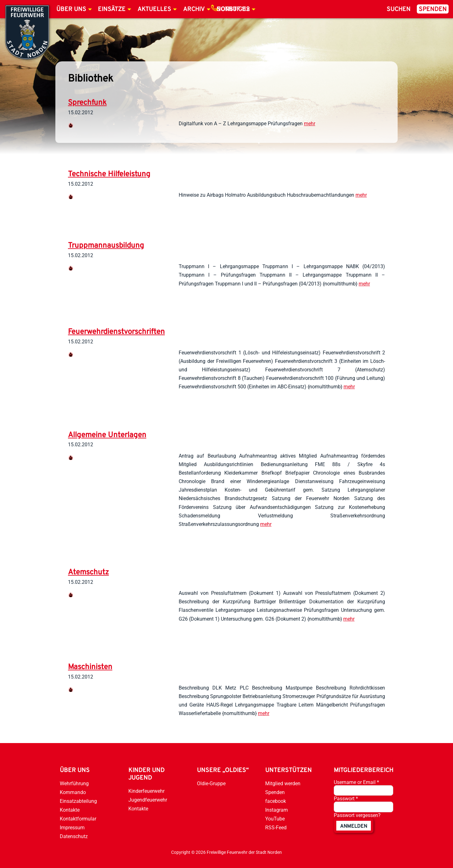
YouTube (275, 819)
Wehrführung (74, 783)
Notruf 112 (233, 9)
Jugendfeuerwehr (148, 800)
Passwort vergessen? (357, 815)
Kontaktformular (78, 819)
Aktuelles (154, 9)
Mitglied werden (283, 783)
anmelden (354, 826)
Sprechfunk (87, 103)
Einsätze (112, 9)
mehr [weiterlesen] (310, 124)
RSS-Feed (276, 828)
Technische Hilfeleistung (109, 174)
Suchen (399, 9)
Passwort (346, 799)
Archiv (194, 9)
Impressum (72, 828)
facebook (276, 801)
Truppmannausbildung (106, 246)
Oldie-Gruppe (211, 783)
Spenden (433, 9)
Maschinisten (90, 667)
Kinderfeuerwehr (146, 791)
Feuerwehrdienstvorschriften (116, 332)
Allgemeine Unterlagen (107, 435)
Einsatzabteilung (78, 801)
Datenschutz (74, 836)
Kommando (73, 792)
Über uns (71, 9)
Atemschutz (88, 572)
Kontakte (70, 810)
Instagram (277, 810)
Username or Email (356, 782)
